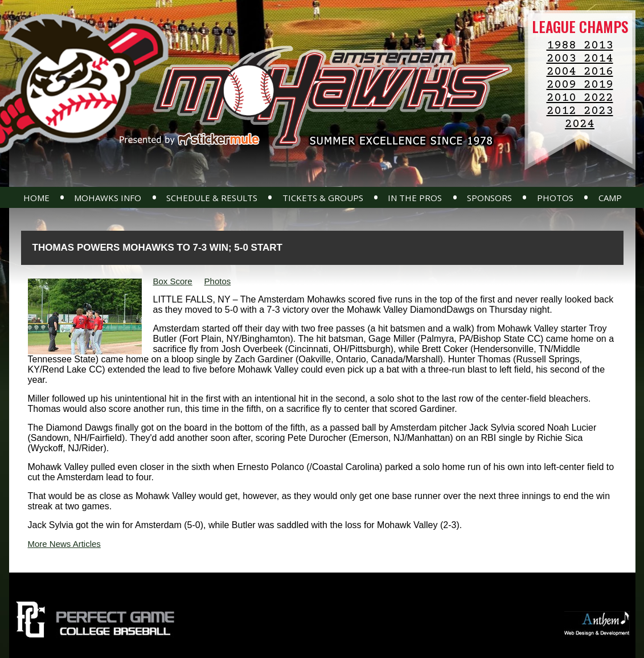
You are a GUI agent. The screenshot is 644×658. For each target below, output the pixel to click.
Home (36, 198)
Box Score (173, 281)
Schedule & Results (212, 198)
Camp (610, 198)
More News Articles (64, 544)
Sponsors (489, 198)
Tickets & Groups (323, 198)
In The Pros (415, 198)
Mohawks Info (108, 198)
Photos (555, 198)
